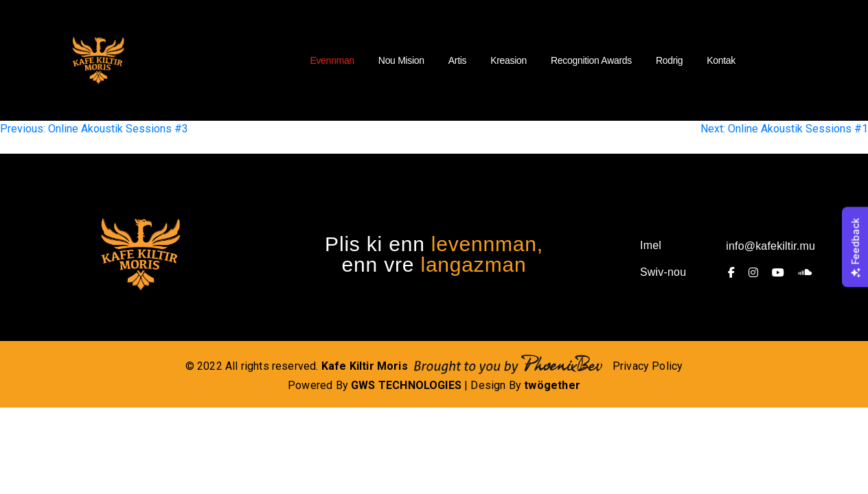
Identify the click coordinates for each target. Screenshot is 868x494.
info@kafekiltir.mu (770, 246)
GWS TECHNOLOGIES (406, 385)
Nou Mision (401, 60)
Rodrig (669, 60)
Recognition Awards (591, 60)
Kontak (721, 60)
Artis (457, 60)
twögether (552, 385)
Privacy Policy (648, 366)
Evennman (332, 60)
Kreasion (509, 60)
